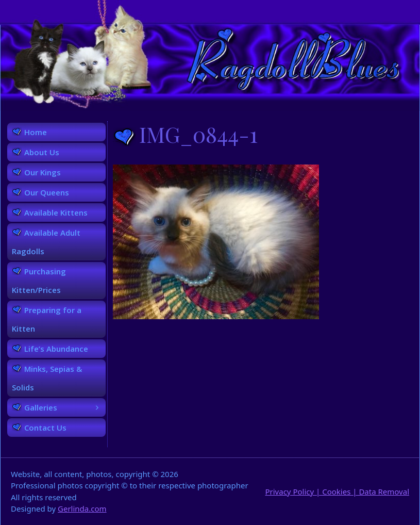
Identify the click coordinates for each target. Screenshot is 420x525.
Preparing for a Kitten (47, 319)
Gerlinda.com (82, 508)
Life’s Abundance (56, 349)
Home (36, 132)
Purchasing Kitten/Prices (39, 281)
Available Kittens (56, 212)
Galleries (65, 407)
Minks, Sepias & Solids (47, 378)
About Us (42, 152)
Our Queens (47, 192)
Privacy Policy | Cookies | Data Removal (337, 491)
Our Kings (43, 172)
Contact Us (45, 428)
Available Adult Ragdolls (46, 242)
